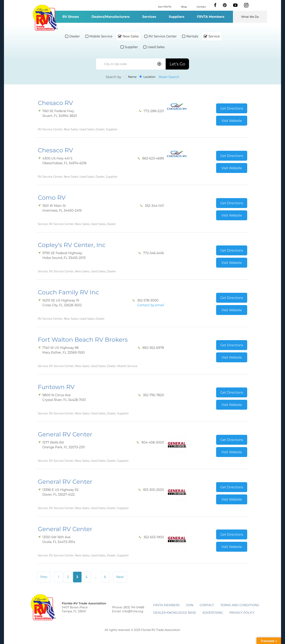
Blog (184, 6)
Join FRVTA (165, 6)
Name (130, 77)
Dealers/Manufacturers (111, 17)
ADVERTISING (213, 613)
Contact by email (151, 305)
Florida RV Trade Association (45, 18)
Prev (44, 577)
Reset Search (169, 77)
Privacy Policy (242, 613)
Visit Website (232, 121)
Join (190, 605)
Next (120, 577)
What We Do (250, 17)
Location (147, 77)
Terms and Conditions (240, 605)
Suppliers (177, 17)
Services (149, 17)
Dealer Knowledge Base (175, 613)
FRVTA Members (211, 17)
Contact (201, 6)
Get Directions (232, 108)
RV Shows (71, 17)
